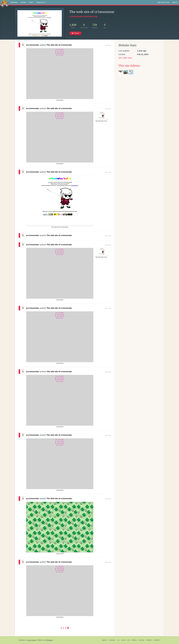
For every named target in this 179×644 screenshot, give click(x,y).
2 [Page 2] (63, 628)
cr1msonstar (33, 45)
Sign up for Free (163, 2)
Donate (112, 640)
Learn (31, 2)
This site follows (129, 66)
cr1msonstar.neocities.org (83, 16)
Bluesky (50, 640)
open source (32, 640)
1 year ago (108, 45)
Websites (14, 2)
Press (134, 640)
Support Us (41, 2)
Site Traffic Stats (125, 58)
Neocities (22, 640)
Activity (23, 2)
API (129, 640)
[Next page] (68, 628)
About (105, 640)
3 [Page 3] (65, 628)
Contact (157, 640)
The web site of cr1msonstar (59, 45)
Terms (149, 640)
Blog (123, 640)
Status (142, 640)
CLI (118, 640)
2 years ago (107, 562)
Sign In (175, 2)
